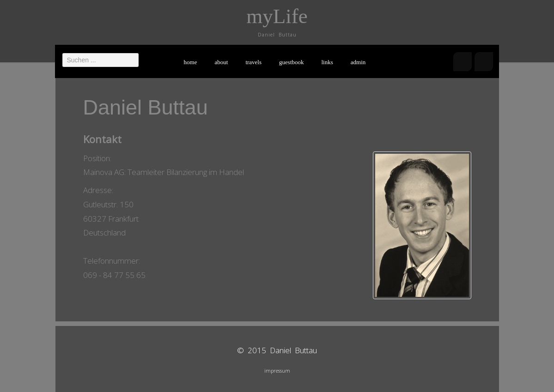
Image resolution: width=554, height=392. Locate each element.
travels (253, 62)
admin (358, 62)
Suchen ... (63, 53)
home (191, 62)
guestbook (291, 62)
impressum (277, 371)
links (327, 62)
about (222, 62)
